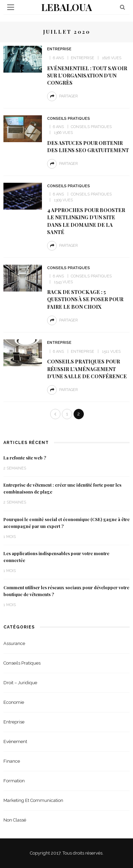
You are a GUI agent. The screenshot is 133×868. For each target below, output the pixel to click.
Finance (12, 761)
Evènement (15, 742)
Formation (14, 781)
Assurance (14, 643)
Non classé (15, 820)
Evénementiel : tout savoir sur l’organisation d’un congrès (87, 75)
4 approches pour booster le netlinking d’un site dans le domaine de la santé (86, 221)
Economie (14, 702)
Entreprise (59, 49)
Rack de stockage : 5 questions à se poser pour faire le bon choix (85, 299)
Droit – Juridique (20, 683)
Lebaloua (67, 7)
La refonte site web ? (25, 458)
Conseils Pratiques (69, 119)
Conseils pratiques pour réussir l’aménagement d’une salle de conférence (87, 369)
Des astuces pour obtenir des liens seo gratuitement (88, 146)
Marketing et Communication (33, 800)
